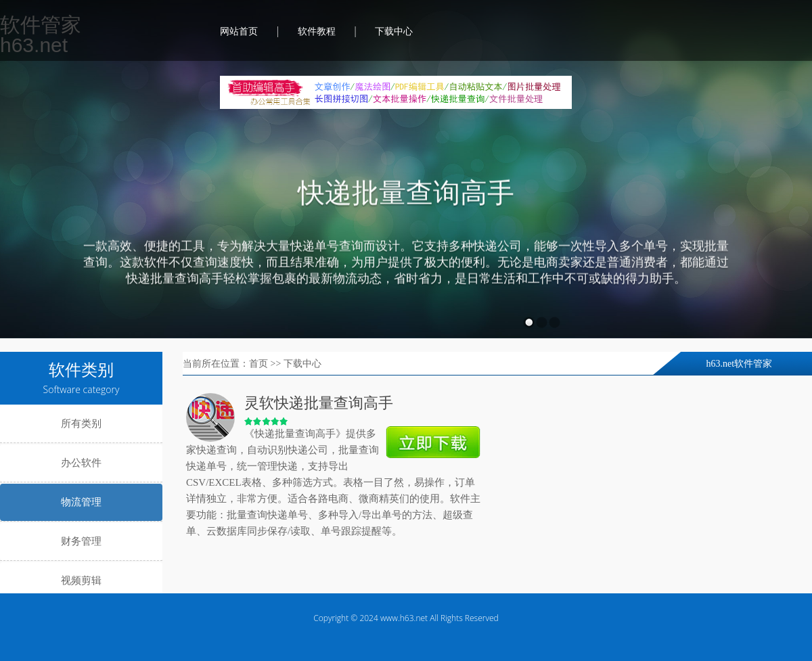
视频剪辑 (81, 580)
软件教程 (317, 31)
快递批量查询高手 (406, 194)
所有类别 (81, 424)
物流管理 (81, 502)
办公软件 (81, 463)
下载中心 (394, 31)
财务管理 (81, 541)
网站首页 (239, 31)
